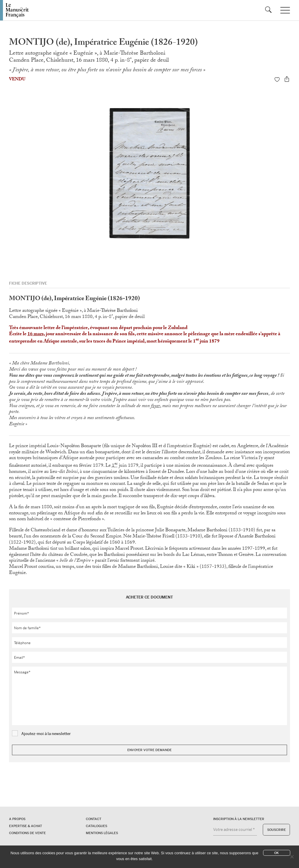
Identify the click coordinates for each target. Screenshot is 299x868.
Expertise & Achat (26, 826)
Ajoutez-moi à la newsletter (46, 734)
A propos (17, 819)
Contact (94, 819)
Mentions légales (102, 833)
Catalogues (97, 826)
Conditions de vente (27, 833)
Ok (277, 853)
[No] (292, 857)
